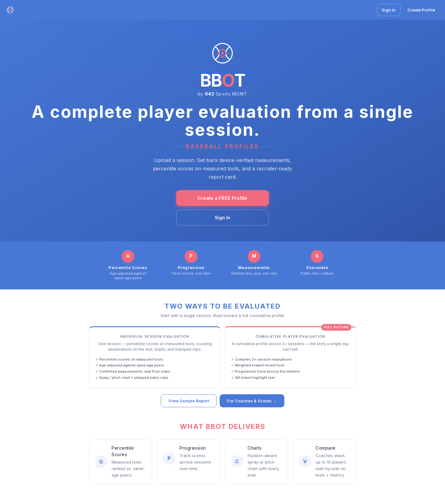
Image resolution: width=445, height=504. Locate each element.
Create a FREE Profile (222, 198)
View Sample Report (189, 401)
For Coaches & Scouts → (252, 401)
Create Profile (421, 10)
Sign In (389, 10)
